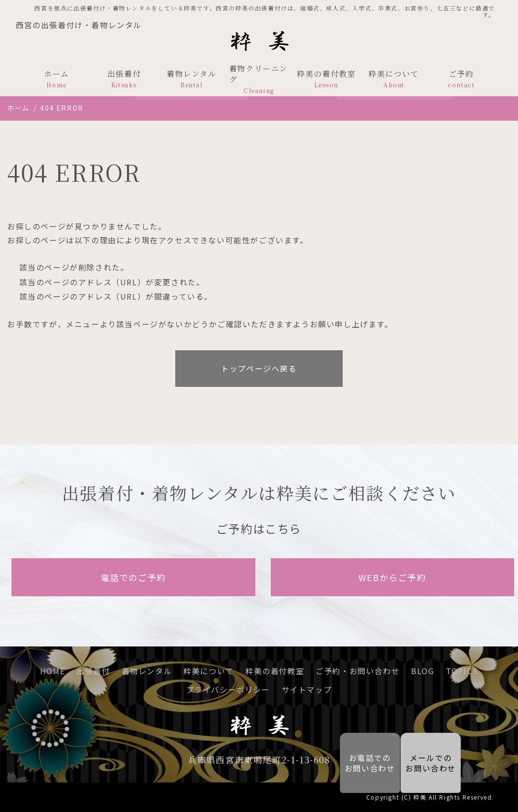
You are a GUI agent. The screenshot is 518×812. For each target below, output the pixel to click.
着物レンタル (192, 79)
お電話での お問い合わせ (363, 763)
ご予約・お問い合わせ (358, 671)
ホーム (57, 79)
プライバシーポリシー (228, 689)
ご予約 (461, 79)
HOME (53, 671)
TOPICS (462, 671)
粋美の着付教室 (326, 79)
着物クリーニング (259, 79)
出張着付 (124, 79)
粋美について (394, 79)
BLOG (423, 671)
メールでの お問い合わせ (431, 763)
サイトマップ (307, 689)
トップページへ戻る (259, 368)
